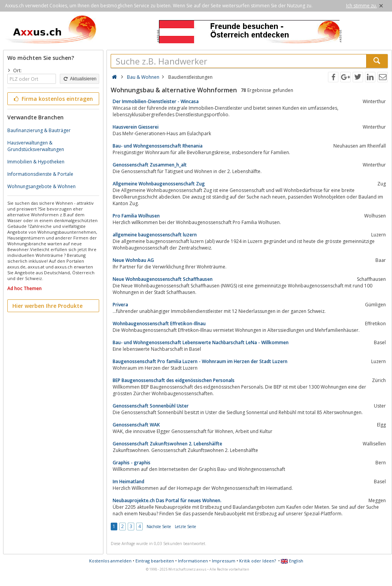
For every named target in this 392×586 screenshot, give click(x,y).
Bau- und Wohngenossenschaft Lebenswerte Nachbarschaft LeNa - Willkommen (201, 342)
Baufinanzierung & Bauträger (39, 130)
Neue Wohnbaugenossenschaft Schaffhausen (163, 279)
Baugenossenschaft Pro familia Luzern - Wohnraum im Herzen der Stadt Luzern (200, 361)
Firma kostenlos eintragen (53, 99)
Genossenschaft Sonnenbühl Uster (151, 406)
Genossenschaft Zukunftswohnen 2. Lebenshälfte (167, 444)
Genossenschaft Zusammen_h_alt (150, 165)
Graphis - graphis (132, 463)
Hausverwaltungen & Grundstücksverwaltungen (36, 146)
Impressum (224, 561)
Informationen (193, 561)
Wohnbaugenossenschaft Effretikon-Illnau (159, 324)
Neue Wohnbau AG (133, 260)
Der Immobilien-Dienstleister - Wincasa (156, 101)
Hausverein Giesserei (136, 127)
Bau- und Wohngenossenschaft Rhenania (158, 146)
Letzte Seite (185, 527)
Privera (120, 305)
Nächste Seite (159, 527)
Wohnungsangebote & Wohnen (41, 186)
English (292, 561)
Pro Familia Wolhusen (136, 216)
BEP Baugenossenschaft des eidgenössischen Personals (174, 380)
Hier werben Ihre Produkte (47, 306)
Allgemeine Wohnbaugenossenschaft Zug (159, 184)
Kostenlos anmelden (110, 561)
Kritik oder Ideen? (258, 561)
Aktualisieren (79, 79)
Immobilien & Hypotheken (36, 162)
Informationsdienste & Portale (40, 174)
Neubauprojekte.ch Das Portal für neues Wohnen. (167, 500)
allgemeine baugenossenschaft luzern (155, 235)
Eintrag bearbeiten (155, 561)
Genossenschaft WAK (136, 425)
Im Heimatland (128, 482)
